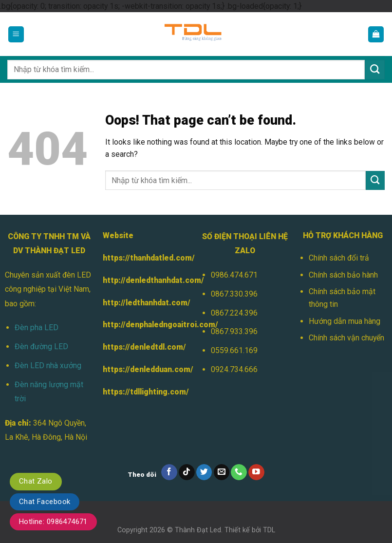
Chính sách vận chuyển (346, 338)
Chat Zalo (36, 481)
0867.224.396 (234, 313)
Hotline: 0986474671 (53, 522)
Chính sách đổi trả (339, 258)
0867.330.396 (234, 294)
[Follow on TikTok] (187, 472)
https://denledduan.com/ (148, 369)
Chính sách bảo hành (343, 275)
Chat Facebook (45, 502)
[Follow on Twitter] (204, 472)
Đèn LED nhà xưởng (48, 365)
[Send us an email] (222, 472)
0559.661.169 (234, 350)
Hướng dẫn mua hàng (345, 321)
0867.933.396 (234, 331)
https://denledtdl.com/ (144, 347)
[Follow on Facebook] (169, 472)
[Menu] (16, 34)
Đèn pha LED (37, 328)
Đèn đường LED (41, 346)
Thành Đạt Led (198, 530)
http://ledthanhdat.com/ (147, 303)
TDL (269, 530)
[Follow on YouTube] (256, 472)
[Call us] (239, 472)
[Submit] (375, 70)
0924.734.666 (234, 369)
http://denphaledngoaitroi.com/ (160, 325)
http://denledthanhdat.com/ (153, 280)
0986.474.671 (234, 275)
